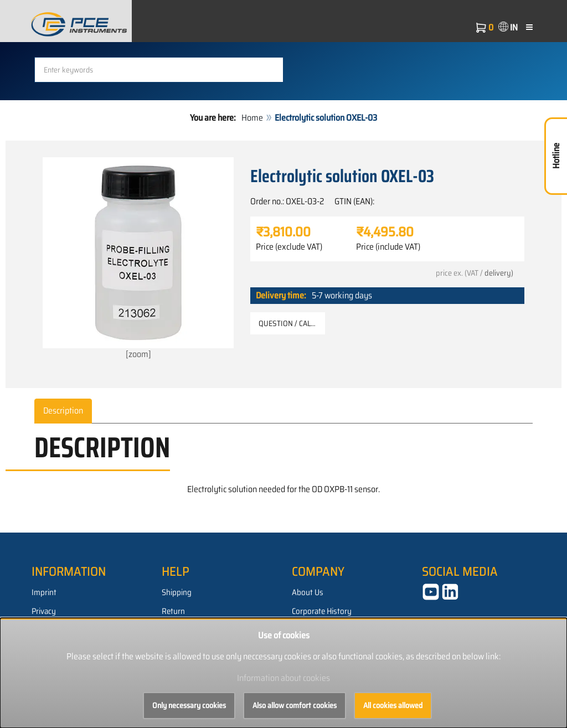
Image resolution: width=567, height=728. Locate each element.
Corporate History (322, 611)
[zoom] (138, 259)
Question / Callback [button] (292, 323)
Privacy (44, 611)
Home (252, 118)
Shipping (177, 592)
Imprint (44, 592)
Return (173, 611)
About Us (308, 592)
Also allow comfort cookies (295, 705)
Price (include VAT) (388, 247)
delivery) (499, 273)
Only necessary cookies (189, 705)
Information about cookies (283, 678)
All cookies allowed (393, 705)
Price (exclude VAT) (289, 247)
